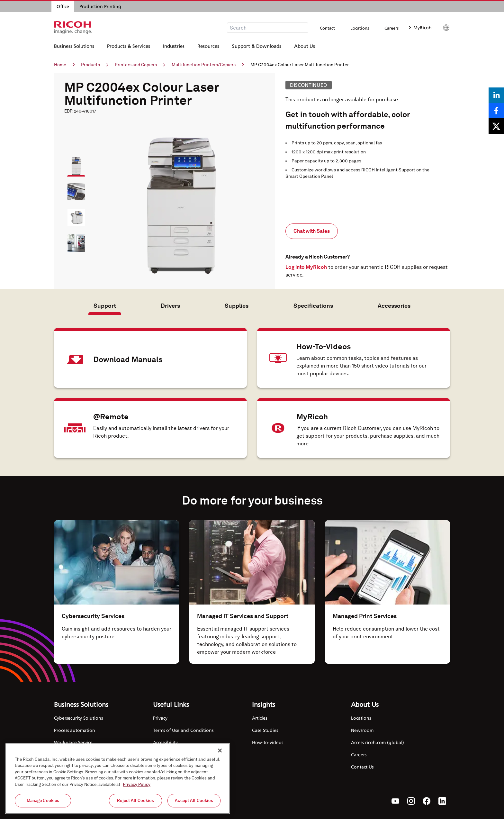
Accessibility (165, 742)
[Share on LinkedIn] (496, 95)
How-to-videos (268, 742)
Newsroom (362, 730)
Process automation (75, 730)
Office (63, 6)
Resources (208, 47)
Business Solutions (74, 47)
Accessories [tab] (394, 306)
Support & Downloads (257, 47)
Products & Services (129, 47)
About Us (305, 47)
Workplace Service (73, 742)
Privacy (160, 718)
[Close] (220, 751)
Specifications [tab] (313, 306)
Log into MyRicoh (306, 267)
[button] (73, 163)
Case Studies (265, 730)
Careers (392, 28)
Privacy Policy (137, 784)
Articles (260, 718)
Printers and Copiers (140, 65)
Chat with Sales (312, 231)
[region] (118, 779)
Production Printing (100, 6)
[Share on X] (496, 126)
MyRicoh (420, 27)
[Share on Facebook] (496, 111)
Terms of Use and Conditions (183, 730)
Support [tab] (105, 306)
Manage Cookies (43, 801)
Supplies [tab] (237, 306)
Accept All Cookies (194, 801)
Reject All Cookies (135, 801)
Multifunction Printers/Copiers (208, 65)
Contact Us (362, 767)
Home (64, 65)
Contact (327, 28)
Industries (174, 47)
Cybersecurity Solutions (78, 718)
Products (95, 65)
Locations (360, 28)
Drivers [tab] (170, 306)
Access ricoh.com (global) (378, 742)
